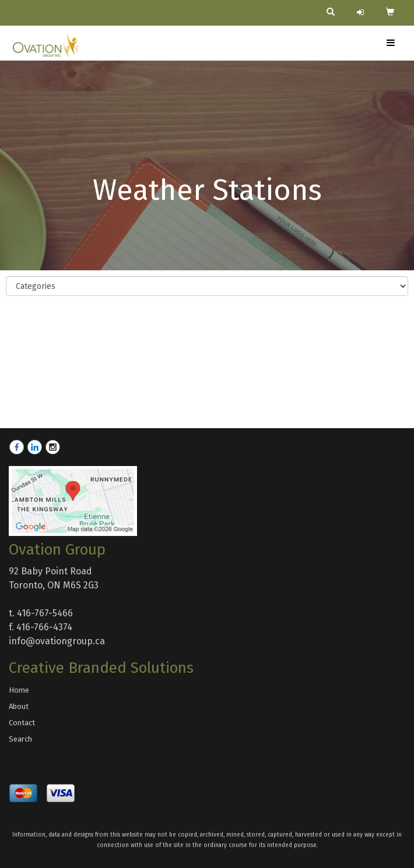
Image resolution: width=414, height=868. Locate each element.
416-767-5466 (45, 613)
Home (19, 690)
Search (20, 739)
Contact (22, 723)
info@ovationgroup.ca (57, 641)
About (19, 706)
